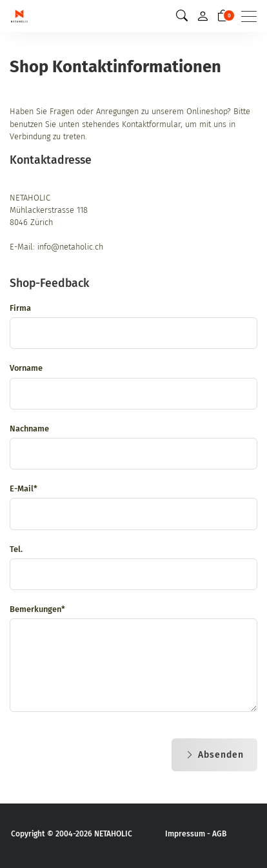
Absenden (214, 755)
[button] (182, 16)
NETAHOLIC (113, 834)
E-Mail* (24, 488)
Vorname (26, 368)
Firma (20, 308)
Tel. (16, 549)
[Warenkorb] (223, 16)
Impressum (185, 834)
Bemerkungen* (37, 609)
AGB (219, 834)
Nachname (29, 429)
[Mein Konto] (203, 16)
